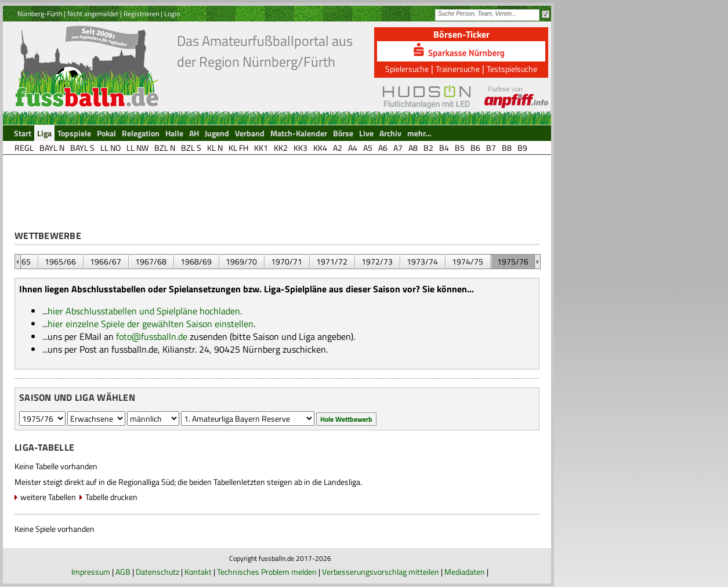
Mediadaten (465, 572)
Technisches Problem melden (267, 572)
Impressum (91, 572)
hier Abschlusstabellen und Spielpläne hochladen (144, 311)
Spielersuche (407, 69)
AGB (123, 572)
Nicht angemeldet (93, 14)
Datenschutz (157, 572)
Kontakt (198, 572)
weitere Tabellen (48, 497)
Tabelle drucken (111, 497)
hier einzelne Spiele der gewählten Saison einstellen (151, 324)
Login (172, 14)
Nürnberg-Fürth (40, 14)
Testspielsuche (512, 69)
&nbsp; (18, 262)
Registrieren (141, 14)
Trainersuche (458, 69)
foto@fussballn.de (152, 336)
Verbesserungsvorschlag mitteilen (381, 572)
